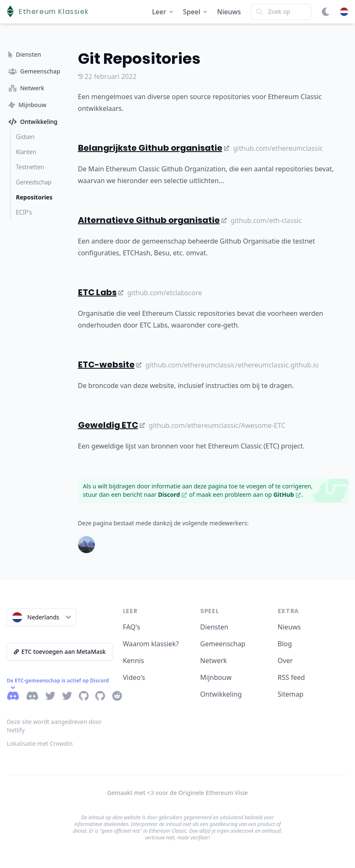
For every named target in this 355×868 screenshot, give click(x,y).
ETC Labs (101, 292)
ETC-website (110, 365)
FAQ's (132, 627)
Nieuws (229, 12)
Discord (172, 494)
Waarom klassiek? (151, 644)
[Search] (281, 12)
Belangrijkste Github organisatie (154, 148)
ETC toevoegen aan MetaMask (60, 652)
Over (285, 661)
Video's (134, 677)
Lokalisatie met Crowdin (40, 743)
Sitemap (291, 694)
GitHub (287, 494)
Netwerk (214, 661)
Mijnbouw (216, 677)
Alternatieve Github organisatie (152, 220)
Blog (285, 644)
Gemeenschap (223, 644)
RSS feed (291, 677)
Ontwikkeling (221, 694)
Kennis (134, 661)
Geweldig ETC (111, 425)
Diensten (214, 627)
